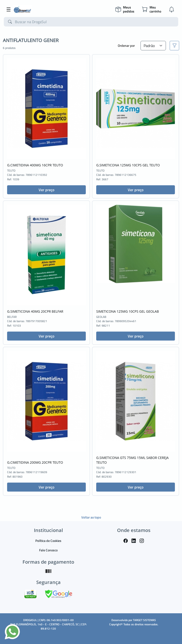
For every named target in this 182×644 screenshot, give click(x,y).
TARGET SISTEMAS (144, 620)
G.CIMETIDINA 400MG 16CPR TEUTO (35, 165)
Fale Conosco (48, 550)
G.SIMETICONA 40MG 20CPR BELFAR (35, 311)
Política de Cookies (48, 541)
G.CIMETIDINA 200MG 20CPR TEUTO (35, 462)
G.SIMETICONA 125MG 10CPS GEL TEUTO (128, 165)
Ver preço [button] (46, 190)
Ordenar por (126, 45)
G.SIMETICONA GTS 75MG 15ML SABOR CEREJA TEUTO (132, 460)
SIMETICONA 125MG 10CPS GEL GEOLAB (127, 311)
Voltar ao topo (91, 517)
